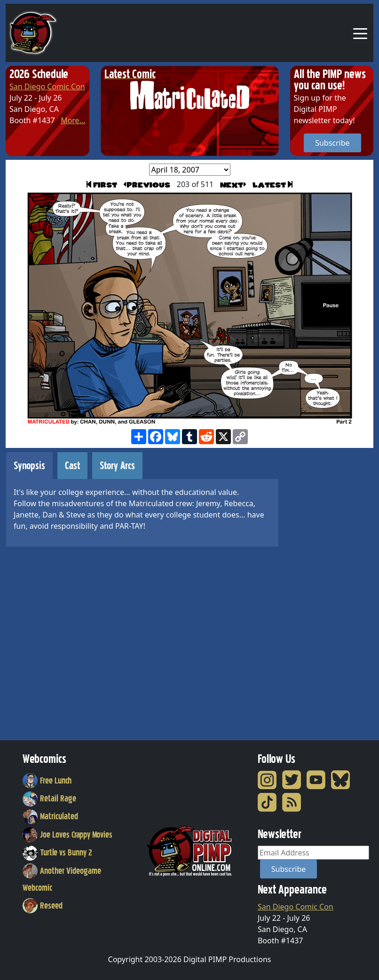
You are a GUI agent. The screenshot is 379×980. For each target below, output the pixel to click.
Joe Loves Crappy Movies (67, 835)
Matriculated (50, 816)
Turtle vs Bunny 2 (57, 853)
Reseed (43, 906)
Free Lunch (47, 781)
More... (73, 120)
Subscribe (332, 143)
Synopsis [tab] (29, 466)
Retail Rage (49, 799)
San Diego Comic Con (47, 86)
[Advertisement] (328, 593)
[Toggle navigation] (360, 33)
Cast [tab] (72, 466)
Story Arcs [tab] (117, 466)
